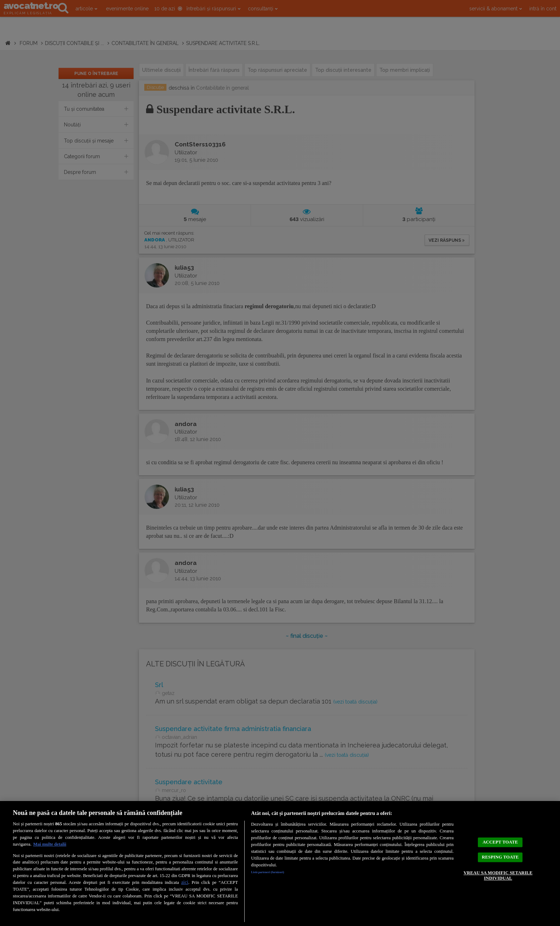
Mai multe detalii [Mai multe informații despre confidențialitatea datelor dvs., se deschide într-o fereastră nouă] (50, 844)
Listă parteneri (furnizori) (277, 874)
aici (185, 882)
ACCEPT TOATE (500, 836)
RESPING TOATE (500, 857)
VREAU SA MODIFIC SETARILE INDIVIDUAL (498, 881)
